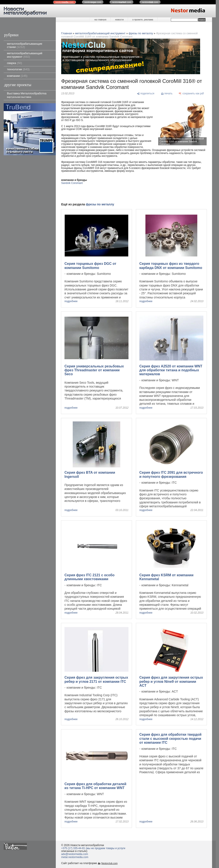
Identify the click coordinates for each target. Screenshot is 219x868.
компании (17, 76)
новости (119, 20)
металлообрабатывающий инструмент (25, 55)
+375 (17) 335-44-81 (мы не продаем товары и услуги (93, 848)
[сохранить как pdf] (191, 94)
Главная (67, 33)
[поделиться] (146, 94)
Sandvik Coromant (72, 183)
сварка (14, 63)
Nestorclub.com (109, 863)
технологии (18, 69)
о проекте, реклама (143, 20)
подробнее (71, 301)
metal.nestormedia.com (75, 857)
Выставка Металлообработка (27, 95)
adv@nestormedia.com (75, 854)
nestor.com (64, 2)
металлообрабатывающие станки (25, 45)
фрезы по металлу (141, 33)
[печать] (167, 94)
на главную (100, 20)
